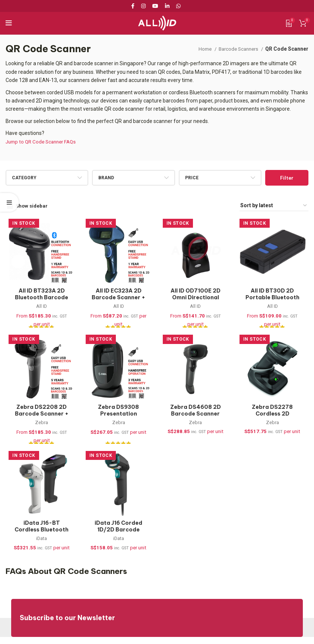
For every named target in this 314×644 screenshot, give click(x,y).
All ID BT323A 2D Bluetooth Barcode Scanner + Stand (39, 299)
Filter (287, 178)
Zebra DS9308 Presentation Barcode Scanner (118, 417)
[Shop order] (274, 206)
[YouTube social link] (155, 6)
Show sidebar (33, 206)
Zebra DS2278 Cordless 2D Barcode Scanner (275, 417)
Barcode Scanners (237, 49)
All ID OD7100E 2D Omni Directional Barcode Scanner (196, 299)
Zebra (39, 427)
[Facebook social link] (134, 6)
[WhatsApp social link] (178, 6)
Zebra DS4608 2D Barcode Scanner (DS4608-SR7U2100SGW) (196, 421)
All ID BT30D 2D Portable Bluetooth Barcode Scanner (275, 299)
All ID (39, 308)
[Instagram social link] (143, 6)
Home (201, 49)
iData (39, 545)
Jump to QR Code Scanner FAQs (43, 142)
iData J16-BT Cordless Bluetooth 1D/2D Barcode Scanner (39, 539)
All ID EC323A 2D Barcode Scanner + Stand (118, 299)
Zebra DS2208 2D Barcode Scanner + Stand (39, 417)
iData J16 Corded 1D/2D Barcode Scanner (118, 535)
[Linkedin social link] (167, 6)
